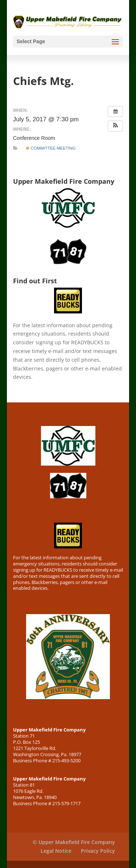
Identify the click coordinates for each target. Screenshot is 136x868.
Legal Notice (56, 851)
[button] (115, 126)
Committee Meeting (51, 148)
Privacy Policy (98, 851)
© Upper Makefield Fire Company (74, 842)
